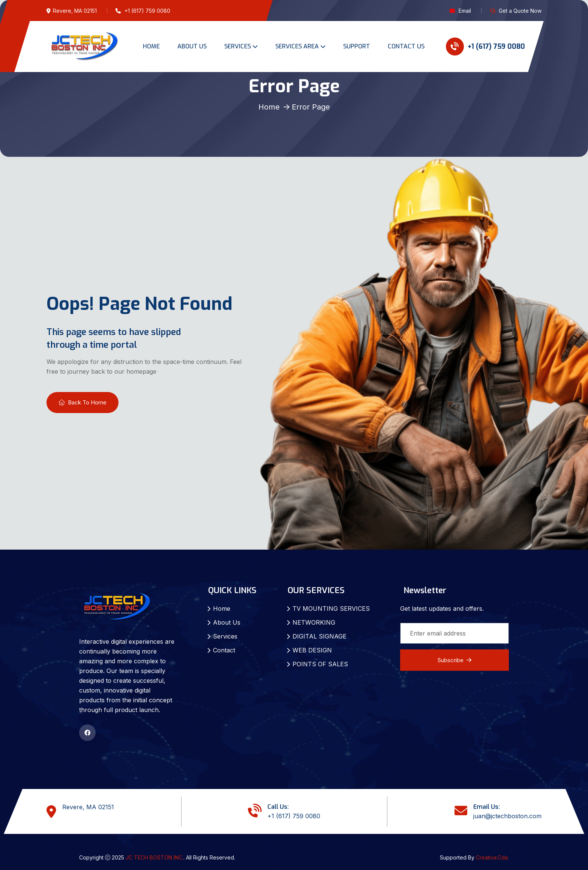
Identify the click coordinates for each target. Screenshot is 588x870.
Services (225, 636)
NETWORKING (314, 622)
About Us (227, 622)
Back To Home (82, 402)
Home (269, 107)
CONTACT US (406, 46)
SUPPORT (357, 46)
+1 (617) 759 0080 (485, 47)
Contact (224, 650)
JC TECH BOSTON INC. (154, 857)
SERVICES (238, 46)
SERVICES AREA (297, 46)
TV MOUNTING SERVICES (331, 609)
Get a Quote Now (520, 11)
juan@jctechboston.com (507, 816)
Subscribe (454, 660)
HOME (151, 46)
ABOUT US (192, 46)
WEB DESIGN (312, 650)
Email (465, 11)
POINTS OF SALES (320, 664)
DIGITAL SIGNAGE (319, 636)
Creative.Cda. (492, 857)
